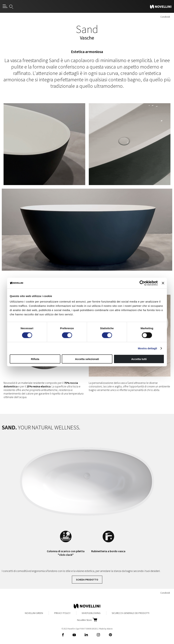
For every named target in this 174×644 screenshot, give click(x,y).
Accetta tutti (139, 359)
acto (110, 629)
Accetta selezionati (87, 359)
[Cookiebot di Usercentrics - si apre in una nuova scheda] (142, 283)
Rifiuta (35, 359)
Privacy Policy (62, 613)
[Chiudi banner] (163, 283)
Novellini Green (34, 613)
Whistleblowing (91, 613)
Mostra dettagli (147, 348)
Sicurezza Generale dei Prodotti (130, 613)
